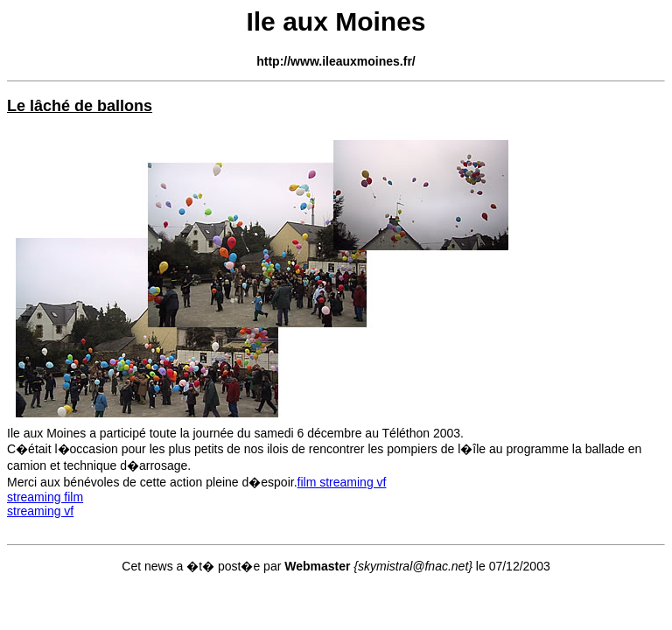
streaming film (45, 497)
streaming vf (40, 511)
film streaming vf (342, 482)
